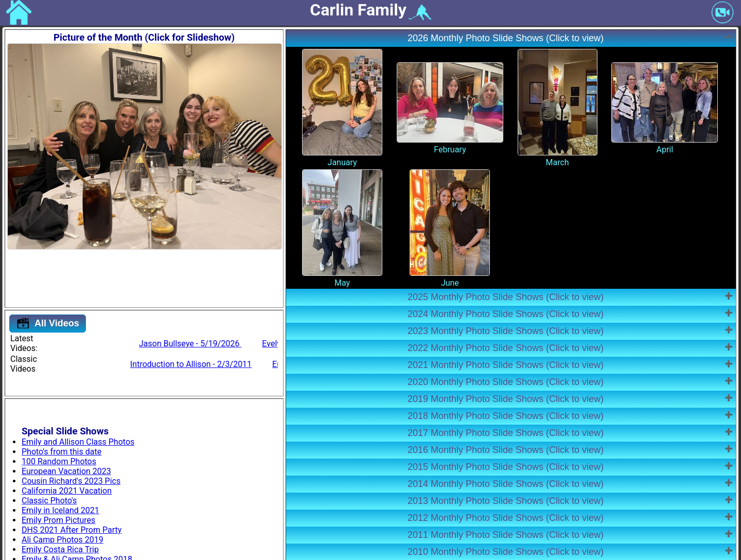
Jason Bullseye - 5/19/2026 (251, 344)
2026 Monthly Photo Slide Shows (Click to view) (506, 38)
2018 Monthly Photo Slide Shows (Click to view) (506, 416)
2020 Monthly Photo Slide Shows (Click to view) (506, 382)
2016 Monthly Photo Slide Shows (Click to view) (506, 450)
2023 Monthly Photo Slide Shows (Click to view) (506, 331)
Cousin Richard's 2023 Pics (71, 481)
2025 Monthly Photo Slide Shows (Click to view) (506, 297)
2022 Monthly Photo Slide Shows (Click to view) (506, 348)
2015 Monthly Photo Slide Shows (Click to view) (506, 467)
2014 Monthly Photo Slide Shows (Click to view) (506, 484)
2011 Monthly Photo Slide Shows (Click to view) (506, 535)
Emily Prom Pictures (58, 520)
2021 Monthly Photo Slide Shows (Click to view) (506, 365)
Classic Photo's (49, 501)
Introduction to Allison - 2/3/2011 (256, 364)
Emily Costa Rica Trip (60, 549)
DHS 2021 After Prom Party (72, 530)
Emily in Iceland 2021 (60, 510)
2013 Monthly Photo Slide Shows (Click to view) (506, 501)
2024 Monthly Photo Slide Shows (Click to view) (506, 314)
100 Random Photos (59, 461)
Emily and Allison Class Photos (78, 442)
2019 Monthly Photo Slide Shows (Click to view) (506, 399)
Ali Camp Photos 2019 (63, 540)
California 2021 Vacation (67, 491)
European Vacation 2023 (66, 471)
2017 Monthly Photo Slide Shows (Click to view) (506, 433)
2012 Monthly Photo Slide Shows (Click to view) (506, 518)
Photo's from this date (61, 452)
